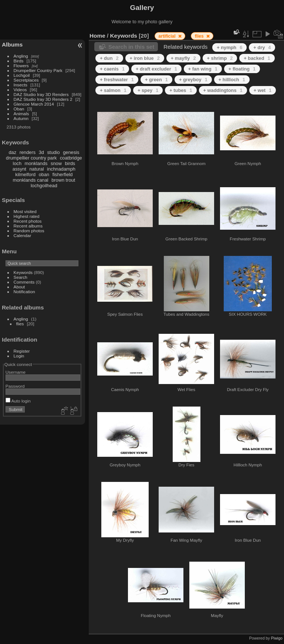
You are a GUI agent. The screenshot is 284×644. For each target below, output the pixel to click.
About (19, 287)
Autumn (21, 118)
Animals (21, 114)
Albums (12, 44)
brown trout (63, 180)
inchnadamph (61, 169)
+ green (156, 80)
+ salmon (113, 90)
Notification (24, 292)
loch (17, 163)
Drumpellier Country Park (38, 70)
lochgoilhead (44, 186)
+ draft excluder (156, 69)
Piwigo (277, 638)
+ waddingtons (223, 90)
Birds (19, 61)
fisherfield (63, 174)
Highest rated (27, 216)
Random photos (29, 231)
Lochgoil (22, 75)
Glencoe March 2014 (34, 104)
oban (44, 174)
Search (21, 277)
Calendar (23, 235)
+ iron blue (145, 58)
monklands (36, 163)
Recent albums (28, 226)
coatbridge (71, 158)
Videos (20, 90)
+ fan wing (203, 69)
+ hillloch (232, 80)
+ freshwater (117, 80)
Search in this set (131, 47)
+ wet (263, 90)
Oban (19, 109)
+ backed (257, 58)
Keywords (23, 272)
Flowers (21, 66)
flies (20, 324)
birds (70, 163)
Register (22, 351)
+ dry (262, 47)
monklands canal (31, 180)
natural (36, 169)
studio (53, 152)
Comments (24, 282)
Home (97, 36)
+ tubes (181, 90)
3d (41, 152)
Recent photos (28, 221)
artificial (168, 36)
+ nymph (229, 47)
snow (56, 163)
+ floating (242, 69)
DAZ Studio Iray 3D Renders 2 (43, 99)
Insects (21, 85)
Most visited (25, 211)
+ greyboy (193, 80)
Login (19, 356)
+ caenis (112, 69)
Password (15, 386)
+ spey (148, 90)
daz (13, 152)
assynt (19, 169)
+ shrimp (220, 58)
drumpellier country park (31, 158)
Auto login (18, 401)
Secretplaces (26, 80)
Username (16, 372)
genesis (71, 152)
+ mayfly (183, 58)
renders (28, 152)
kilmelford (25, 174)
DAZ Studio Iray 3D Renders (41, 94)
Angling (21, 56)
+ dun (109, 58)
